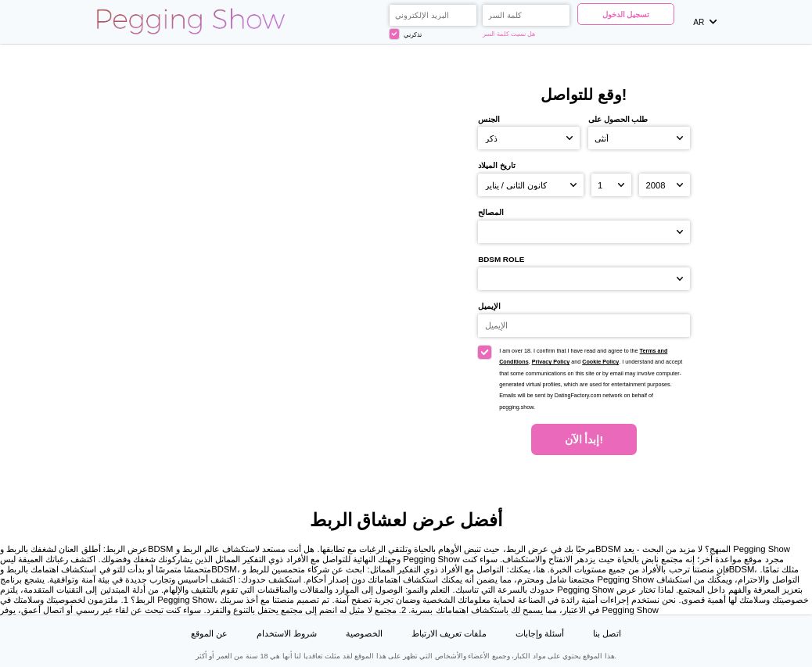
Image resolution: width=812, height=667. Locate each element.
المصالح (491, 212)
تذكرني (406, 34)
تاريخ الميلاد (497, 165)
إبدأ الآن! (584, 440)
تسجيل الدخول (626, 14)
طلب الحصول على (618, 119)
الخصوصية (364, 633)
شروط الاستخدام (287, 633)
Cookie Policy (600, 362)
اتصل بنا (607, 633)
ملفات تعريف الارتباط (449, 633)
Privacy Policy (551, 362)
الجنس (489, 119)
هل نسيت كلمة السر (509, 34)
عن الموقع (209, 633)
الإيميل (489, 306)
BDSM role (501, 259)
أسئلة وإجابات (540, 633)
